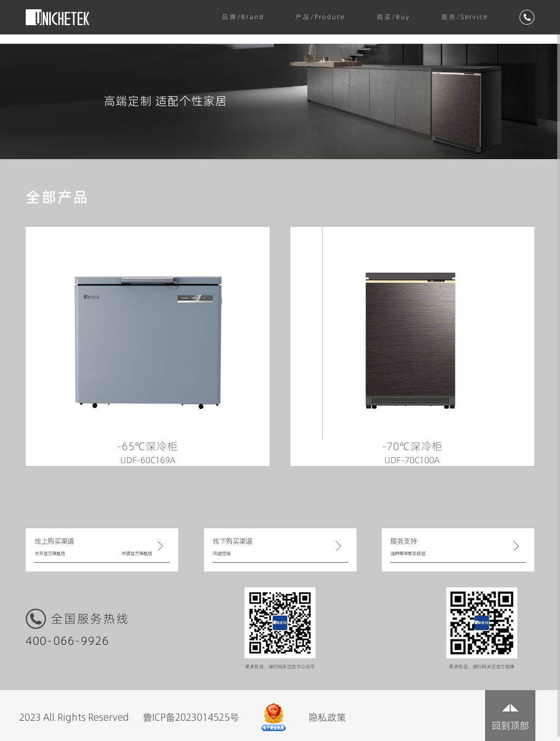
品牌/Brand (243, 17)
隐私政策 (327, 717)
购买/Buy (393, 17)
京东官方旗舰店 (50, 553)
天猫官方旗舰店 (137, 553)
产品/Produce (320, 17)
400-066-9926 (68, 641)
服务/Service (465, 17)
